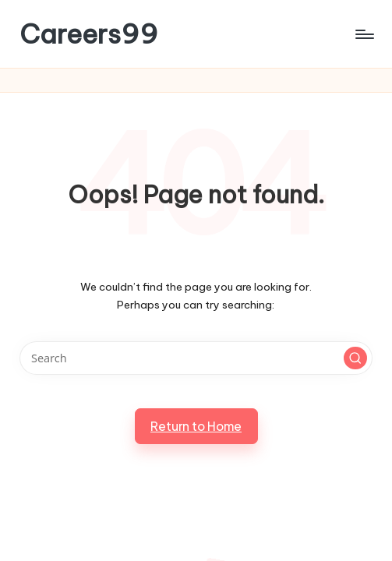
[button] (355, 358)
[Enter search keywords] (196, 358)
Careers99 (89, 34)
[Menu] (364, 34)
